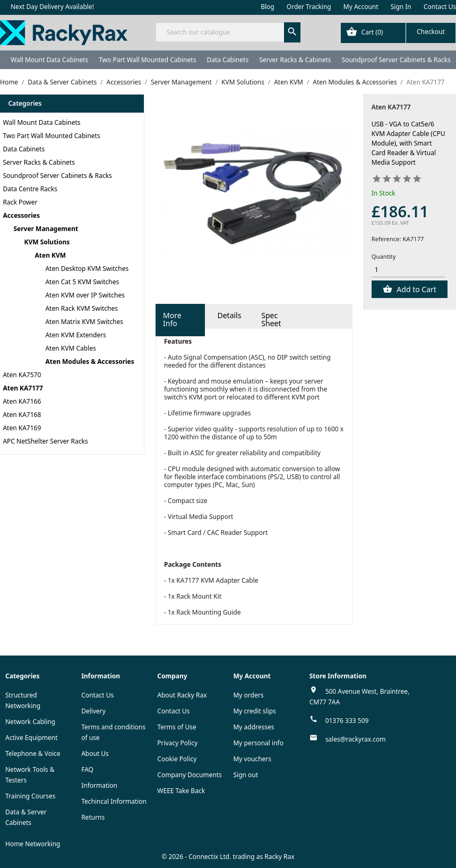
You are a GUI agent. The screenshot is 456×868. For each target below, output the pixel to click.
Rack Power (20, 202)
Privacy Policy (177, 743)
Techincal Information (114, 801)
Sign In (401, 7)
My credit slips (254, 711)
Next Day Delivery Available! (52, 7)
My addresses (253, 727)
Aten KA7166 (22, 401)
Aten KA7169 (22, 428)
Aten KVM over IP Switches (85, 295)
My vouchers (252, 759)
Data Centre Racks (31, 189)
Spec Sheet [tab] (271, 319)
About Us (95, 754)
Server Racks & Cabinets (295, 60)
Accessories (22, 215)
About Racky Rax (182, 695)
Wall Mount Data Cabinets (49, 60)
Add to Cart (416, 289)
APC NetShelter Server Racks (46, 441)
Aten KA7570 (22, 375)
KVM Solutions (47, 242)
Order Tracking (309, 7)
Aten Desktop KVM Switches (87, 269)
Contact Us (440, 7)
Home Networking (33, 844)
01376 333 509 (347, 721)
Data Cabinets (227, 60)
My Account (361, 7)
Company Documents (190, 775)
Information (99, 785)
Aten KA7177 (23, 388)
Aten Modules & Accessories (90, 361)
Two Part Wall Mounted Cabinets (147, 60)
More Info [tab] (172, 319)
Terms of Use (177, 727)
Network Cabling (30, 722)
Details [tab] (229, 315)
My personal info (258, 743)
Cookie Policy (177, 759)
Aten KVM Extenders (76, 335)
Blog (268, 7)
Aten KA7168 (22, 415)
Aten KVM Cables (71, 348)
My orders (248, 695)
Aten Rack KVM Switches (82, 308)
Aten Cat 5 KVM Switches (83, 282)
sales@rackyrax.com (356, 739)
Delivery (93, 711)
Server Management (46, 229)
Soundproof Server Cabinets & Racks (396, 60)
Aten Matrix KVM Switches (85, 322)
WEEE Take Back (181, 791)
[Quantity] (408, 270)
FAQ (87, 769)
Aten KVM (51, 255)
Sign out (246, 775)
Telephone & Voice (33, 754)
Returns (93, 817)
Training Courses (31, 796)
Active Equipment (32, 738)
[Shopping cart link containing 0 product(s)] (398, 33)
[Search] (228, 32)
